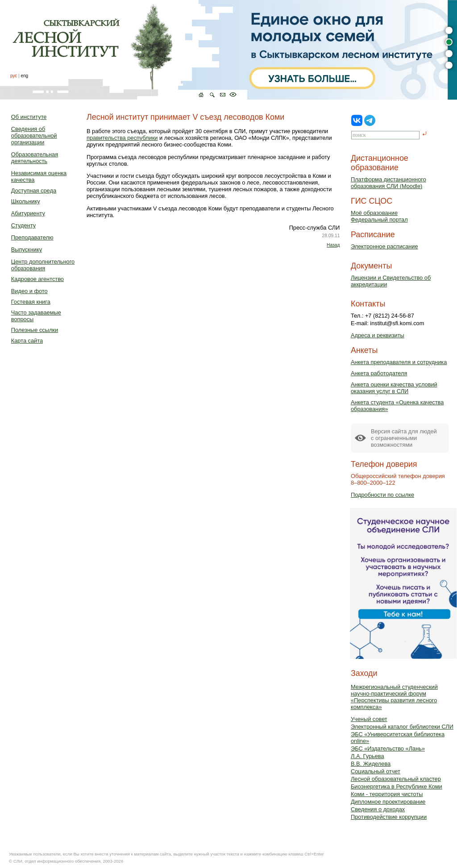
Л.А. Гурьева (368, 756)
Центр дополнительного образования (43, 265)
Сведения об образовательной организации (34, 136)
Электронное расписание (384, 246)
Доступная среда (34, 191)
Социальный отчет (376, 771)
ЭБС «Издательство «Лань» (388, 748)
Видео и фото (29, 291)
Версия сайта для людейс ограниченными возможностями (404, 438)
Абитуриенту (28, 213)
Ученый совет (369, 719)
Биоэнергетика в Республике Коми (397, 786)
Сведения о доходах (378, 809)
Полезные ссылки (35, 330)
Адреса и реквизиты (378, 335)
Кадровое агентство (37, 279)
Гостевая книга (31, 302)
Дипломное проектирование (388, 802)
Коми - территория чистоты (387, 794)
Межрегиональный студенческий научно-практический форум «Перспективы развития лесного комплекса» (394, 697)
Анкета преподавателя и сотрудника (399, 362)
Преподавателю (32, 237)
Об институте (29, 117)
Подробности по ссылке (382, 495)
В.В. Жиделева (371, 764)
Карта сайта (27, 341)
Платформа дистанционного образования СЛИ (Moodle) (388, 183)
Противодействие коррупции (389, 817)
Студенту (23, 225)
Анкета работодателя (379, 373)
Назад (333, 245)
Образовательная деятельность (35, 158)
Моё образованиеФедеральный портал (379, 216)
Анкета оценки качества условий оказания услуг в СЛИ (394, 388)
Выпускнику (27, 249)
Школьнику (26, 201)
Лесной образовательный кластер (396, 779)
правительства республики (122, 138)
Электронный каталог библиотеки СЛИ (402, 727)
